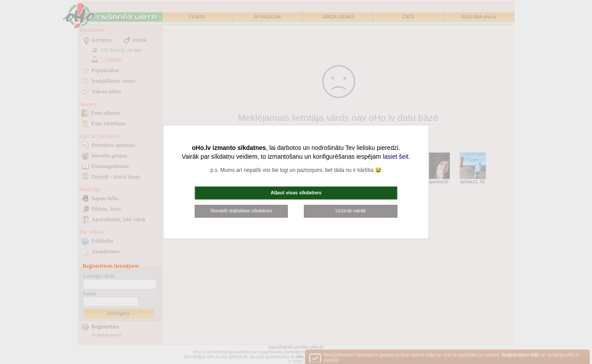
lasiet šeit (396, 157)
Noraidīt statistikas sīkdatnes (241, 211)
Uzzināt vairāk (351, 211)
